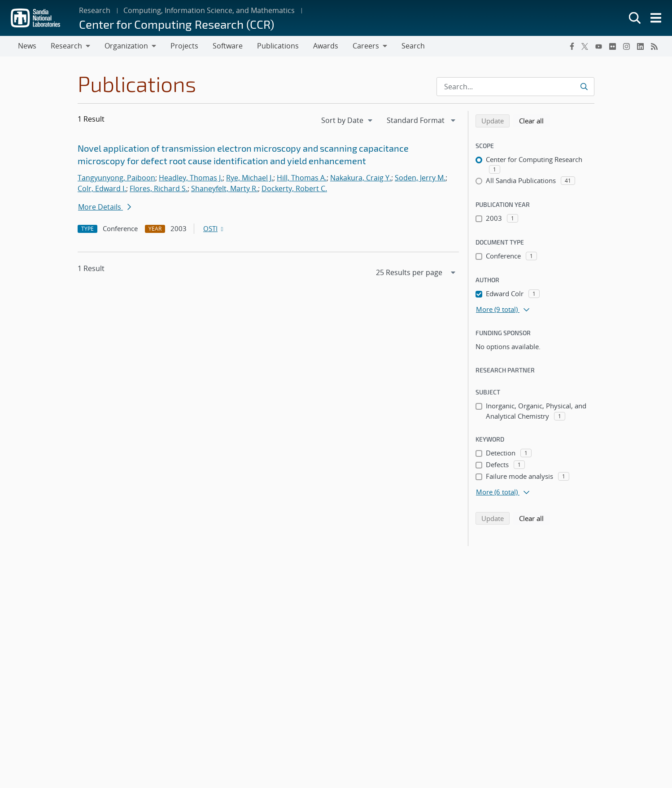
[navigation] (348, 120)
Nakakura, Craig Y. (361, 178)
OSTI (214, 228)
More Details (105, 207)
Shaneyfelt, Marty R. (225, 188)
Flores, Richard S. (159, 188)
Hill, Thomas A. (302, 178)
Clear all (534, 120)
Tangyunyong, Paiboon (116, 178)
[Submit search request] (584, 87)
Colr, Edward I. (102, 188)
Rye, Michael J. (250, 178)
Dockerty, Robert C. (294, 188)
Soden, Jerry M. (420, 178)
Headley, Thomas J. (191, 178)
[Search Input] (515, 87)
